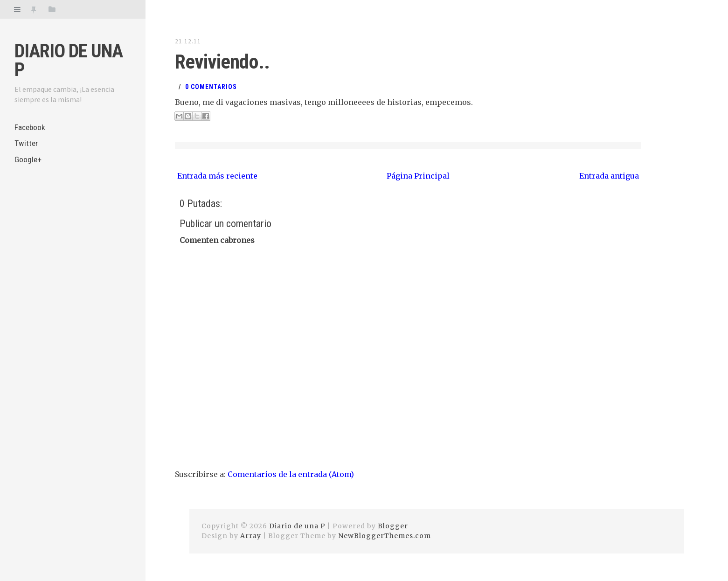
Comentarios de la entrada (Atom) (291, 473)
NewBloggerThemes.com (385, 534)
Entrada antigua (609, 174)
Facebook (31, 128)
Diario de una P (69, 60)
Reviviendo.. (218, 61)
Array (251, 534)
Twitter (26, 145)
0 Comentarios (211, 85)
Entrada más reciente (217, 174)
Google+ (28, 162)
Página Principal (418, 174)
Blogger (393, 525)
